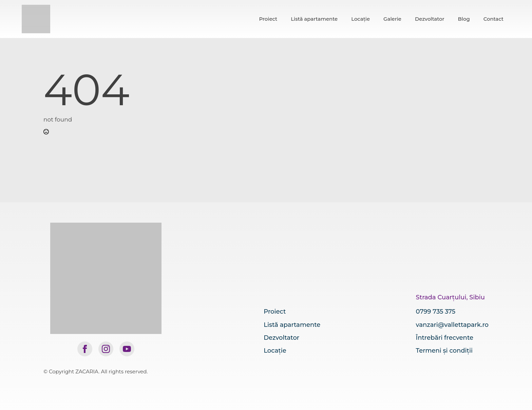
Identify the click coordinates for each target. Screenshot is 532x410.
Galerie (392, 19)
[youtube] (127, 349)
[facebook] (85, 349)
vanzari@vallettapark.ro (452, 325)
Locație (360, 19)
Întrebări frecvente (445, 338)
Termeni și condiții (444, 351)
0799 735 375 (436, 312)
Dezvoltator (430, 19)
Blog (464, 19)
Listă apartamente (314, 19)
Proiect (268, 19)
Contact (493, 19)
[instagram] (106, 349)
